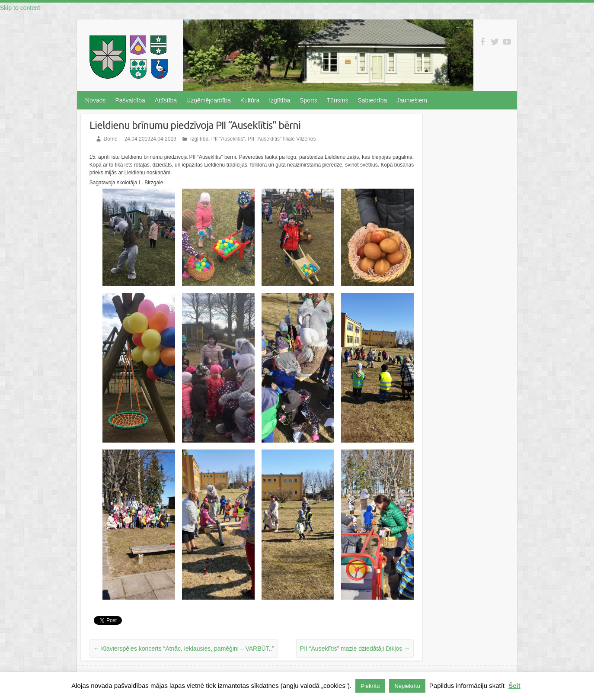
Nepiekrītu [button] (407, 686)
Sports (308, 100)
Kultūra (250, 100)
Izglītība (279, 100)
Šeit (514, 686)
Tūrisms (338, 100)
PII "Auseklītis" (228, 139)
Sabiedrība (372, 100)
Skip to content (20, 8)
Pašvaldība (130, 100)
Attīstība (166, 100)
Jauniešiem (412, 100)
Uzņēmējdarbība (209, 100)
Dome (111, 139)
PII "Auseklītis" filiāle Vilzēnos (282, 139)
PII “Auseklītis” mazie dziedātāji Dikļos (355, 649)
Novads (95, 100)
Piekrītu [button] (370, 686)
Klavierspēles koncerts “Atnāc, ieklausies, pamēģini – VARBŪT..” (184, 649)
